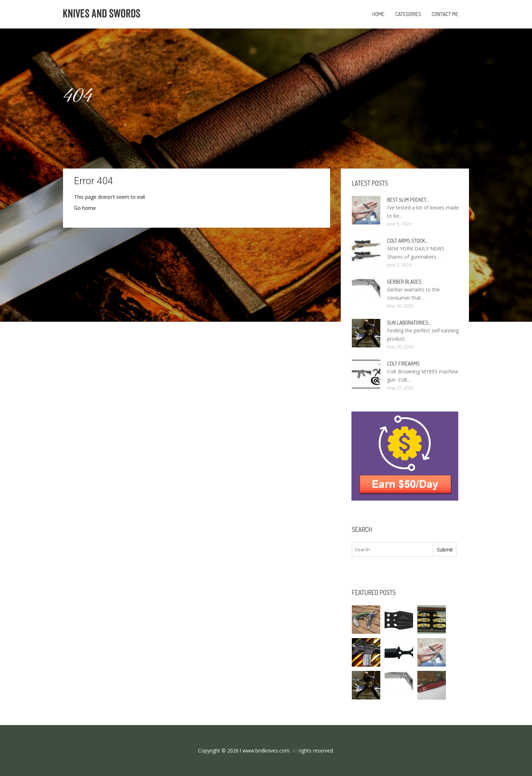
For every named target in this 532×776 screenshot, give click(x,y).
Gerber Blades (404, 282)
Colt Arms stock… (407, 241)
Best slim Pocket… (408, 200)
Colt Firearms (403, 364)
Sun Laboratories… (409, 323)
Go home (85, 208)
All (295, 751)
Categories (408, 14)
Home (378, 14)
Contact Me (445, 14)
